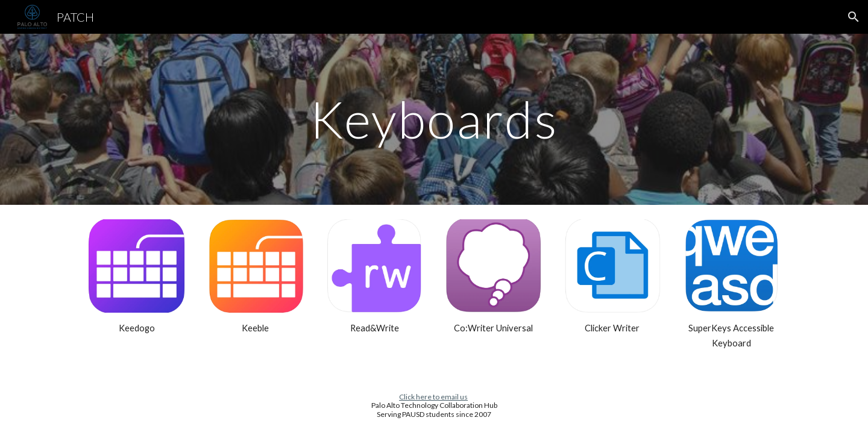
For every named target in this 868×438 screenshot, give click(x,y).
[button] (854, 17)
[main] (434, 119)
